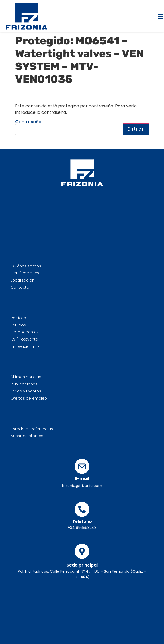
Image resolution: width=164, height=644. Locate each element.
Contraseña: (69, 127)
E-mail (82, 479)
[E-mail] (82, 466)
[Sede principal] (82, 551)
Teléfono (82, 522)
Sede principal (82, 565)
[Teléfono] (82, 509)
